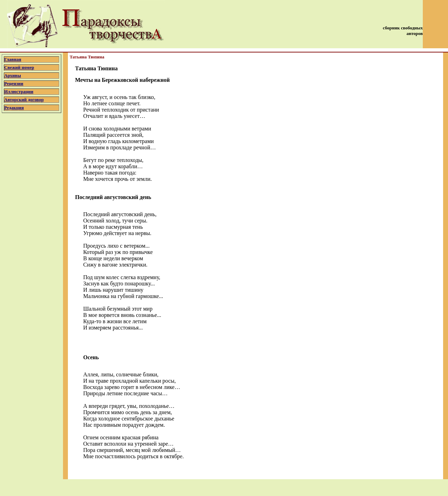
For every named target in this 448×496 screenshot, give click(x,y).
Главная (13, 59)
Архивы (13, 75)
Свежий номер (19, 67)
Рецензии (14, 83)
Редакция (14, 108)
